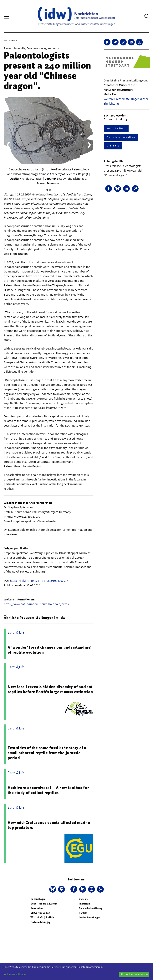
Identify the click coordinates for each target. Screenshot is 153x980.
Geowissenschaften (121, 137)
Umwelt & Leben (40, 913)
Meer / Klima (116, 128)
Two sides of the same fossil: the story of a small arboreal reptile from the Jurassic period (47, 753)
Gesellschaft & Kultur (44, 904)
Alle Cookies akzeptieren (134, 974)
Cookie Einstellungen (90, 918)
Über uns (84, 899)
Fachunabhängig (40, 922)
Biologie (113, 146)
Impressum (85, 904)
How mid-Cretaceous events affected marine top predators (49, 825)
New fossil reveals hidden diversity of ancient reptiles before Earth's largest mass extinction (50, 689)
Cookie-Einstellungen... (16, 974)
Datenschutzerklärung (90, 908)
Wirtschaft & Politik (42, 918)
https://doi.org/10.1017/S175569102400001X (39, 581)
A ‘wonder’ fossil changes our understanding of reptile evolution (49, 650)
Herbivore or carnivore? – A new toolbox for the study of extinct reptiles (48, 790)
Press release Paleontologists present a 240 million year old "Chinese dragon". (123, 170)
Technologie (38, 899)
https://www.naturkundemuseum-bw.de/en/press (36, 604)
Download (54, 183)
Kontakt (83, 913)
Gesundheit (37, 908)
